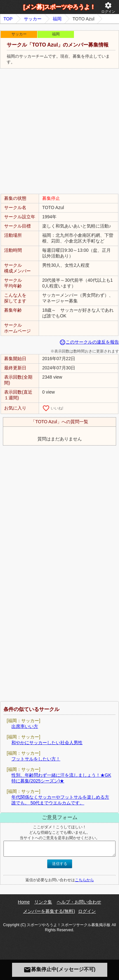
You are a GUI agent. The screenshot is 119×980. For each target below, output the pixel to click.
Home (24, 902)
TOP (8, 19)
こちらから (84, 880)
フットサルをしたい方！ (36, 759)
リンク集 (43, 902)
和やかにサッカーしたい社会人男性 (47, 743)
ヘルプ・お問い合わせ (79, 902)
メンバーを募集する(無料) (49, 911)
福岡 (57, 19)
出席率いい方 (25, 726)
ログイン (108, 7)
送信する (60, 864)
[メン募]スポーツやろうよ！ (60, 7)
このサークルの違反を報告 (89, 342)
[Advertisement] (60, 131)
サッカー (33, 19)
